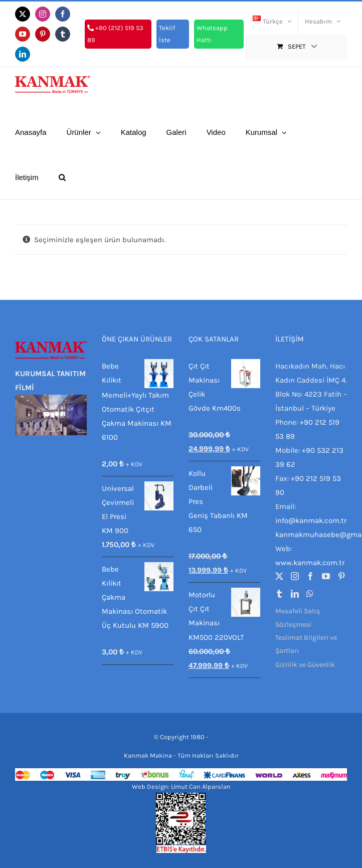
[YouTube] (326, 576)
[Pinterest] (341, 576)
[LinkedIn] (295, 594)
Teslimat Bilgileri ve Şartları (306, 644)
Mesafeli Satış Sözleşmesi (298, 618)
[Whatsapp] (310, 594)
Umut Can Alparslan (201, 787)
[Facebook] (310, 576)
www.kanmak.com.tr (310, 563)
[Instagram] (295, 576)
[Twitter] (279, 576)
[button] (62, 177)
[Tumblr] (279, 594)
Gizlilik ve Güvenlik (305, 665)
